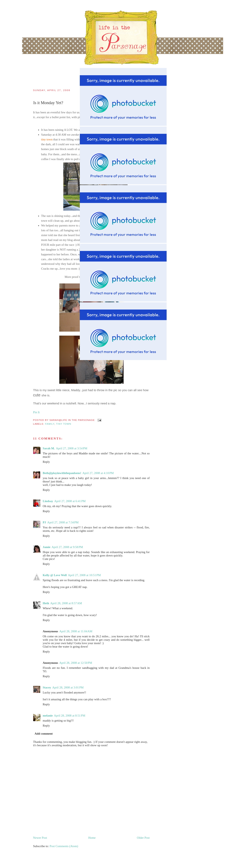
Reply (46, 462)
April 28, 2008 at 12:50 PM (76, 663)
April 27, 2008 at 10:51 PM (84, 575)
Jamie (47, 547)
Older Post (143, 838)
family (50, 424)
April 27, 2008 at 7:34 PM (63, 522)
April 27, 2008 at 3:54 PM (72, 448)
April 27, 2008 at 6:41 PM (70, 501)
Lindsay (48, 501)
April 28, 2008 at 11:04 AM (76, 631)
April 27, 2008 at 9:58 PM (67, 547)
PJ (45, 522)
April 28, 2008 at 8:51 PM (70, 716)
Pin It (36, 412)
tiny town (64, 424)
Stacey (47, 687)
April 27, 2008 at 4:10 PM (98, 473)
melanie (48, 716)
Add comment (44, 734)
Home (92, 838)
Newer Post (40, 838)
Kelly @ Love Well (55, 575)
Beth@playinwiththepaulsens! (62, 473)
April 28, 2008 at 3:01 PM (68, 687)
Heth (46, 603)
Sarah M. (49, 448)
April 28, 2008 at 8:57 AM (66, 603)
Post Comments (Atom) (64, 846)
